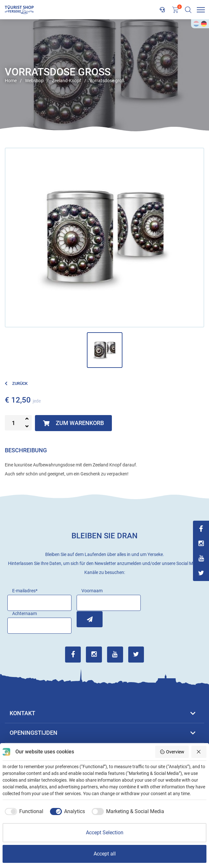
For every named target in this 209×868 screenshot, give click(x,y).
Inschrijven (85, 619)
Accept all (105, 854)
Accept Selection (105, 833)
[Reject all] (199, 752)
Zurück (16, 383)
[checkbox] (23, 812)
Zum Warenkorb (73, 423)
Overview (172, 752)
